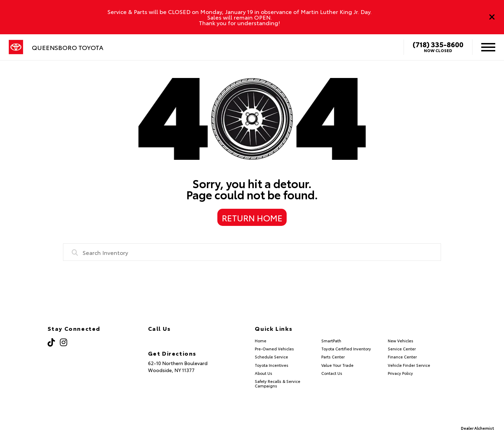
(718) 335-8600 (438, 44)
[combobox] (252, 252)
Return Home (252, 218)
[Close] (492, 17)
